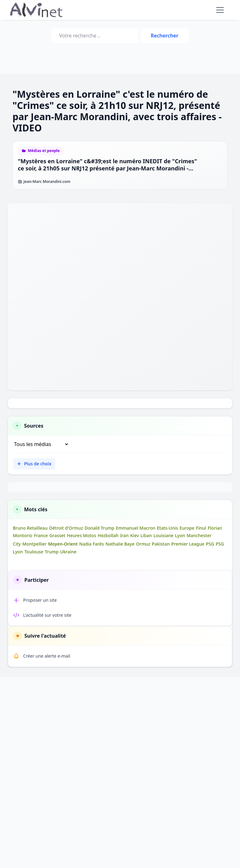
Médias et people (44, 151)
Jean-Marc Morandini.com (44, 182)
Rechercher (164, 36)
